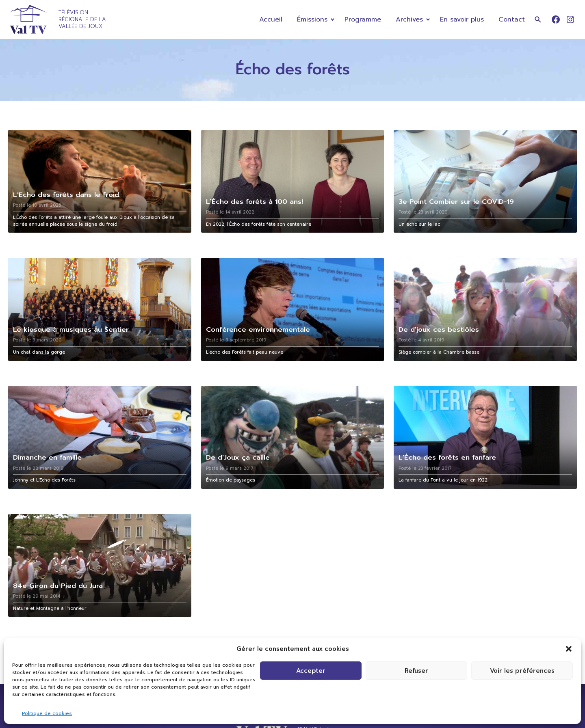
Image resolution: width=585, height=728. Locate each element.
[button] (569, 649)
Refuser (416, 671)
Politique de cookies (47, 713)
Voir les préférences (522, 671)
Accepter (311, 671)
